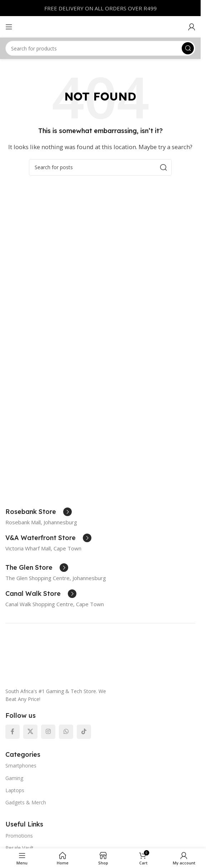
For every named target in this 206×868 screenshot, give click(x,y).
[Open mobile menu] (9, 27)
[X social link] (30, 732)
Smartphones (21, 766)
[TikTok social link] (84, 732)
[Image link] (94, 659)
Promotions (19, 836)
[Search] (100, 48)
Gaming (14, 778)
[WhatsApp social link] (66, 732)
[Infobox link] (39, 512)
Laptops (15, 790)
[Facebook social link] (12, 732)
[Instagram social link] (48, 732)
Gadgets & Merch (26, 802)
